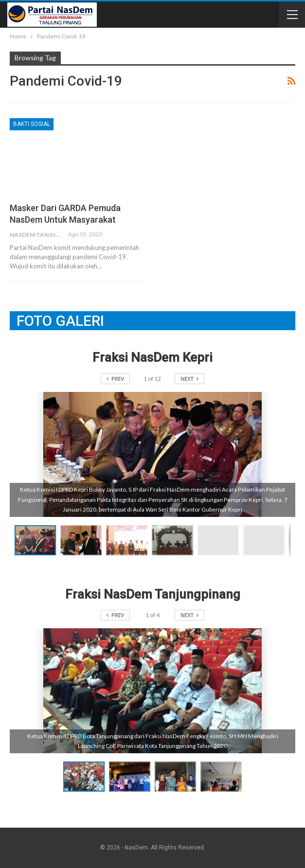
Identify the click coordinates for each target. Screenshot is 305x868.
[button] (83, 540)
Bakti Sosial (32, 124)
